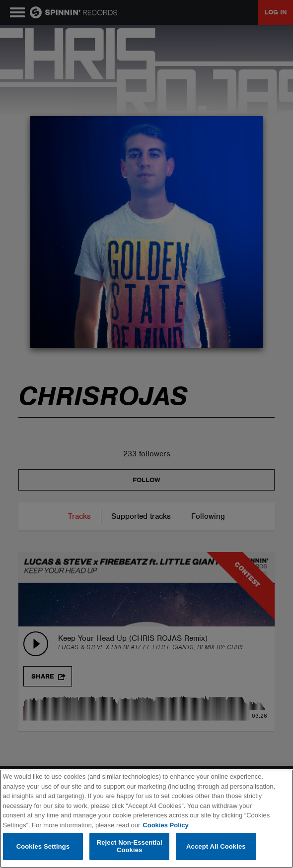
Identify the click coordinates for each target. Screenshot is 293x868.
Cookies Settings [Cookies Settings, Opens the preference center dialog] (43, 846)
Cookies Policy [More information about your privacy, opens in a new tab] (165, 825)
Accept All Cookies (216, 846)
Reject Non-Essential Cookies (130, 846)
